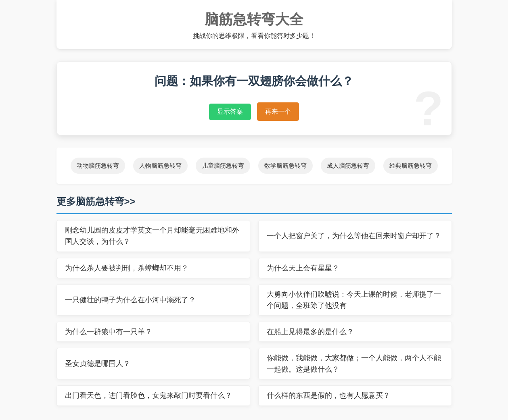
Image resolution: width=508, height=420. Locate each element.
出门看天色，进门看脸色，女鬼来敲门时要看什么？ (148, 395)
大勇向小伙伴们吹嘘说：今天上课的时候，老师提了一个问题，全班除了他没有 (354, 300)
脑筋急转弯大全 (254, 19)
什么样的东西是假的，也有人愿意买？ (328, 395)
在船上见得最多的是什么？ (310, 332)
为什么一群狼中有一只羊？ (109, 332)
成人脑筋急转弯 (348, 165)
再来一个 (278, 111)
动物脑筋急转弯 (98, 165)
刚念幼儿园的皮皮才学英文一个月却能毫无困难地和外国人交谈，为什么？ (152, 236)
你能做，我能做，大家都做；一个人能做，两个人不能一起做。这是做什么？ (354, 364)
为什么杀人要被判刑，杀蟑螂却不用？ (127, 268)
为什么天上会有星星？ (303, 268)
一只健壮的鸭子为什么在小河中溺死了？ (130, 300)
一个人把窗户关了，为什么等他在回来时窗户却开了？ (354, 236)
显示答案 (230, 111)
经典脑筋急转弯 (411, 165)
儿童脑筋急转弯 (223, 165)
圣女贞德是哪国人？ (98, 364)
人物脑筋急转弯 (160, 165)
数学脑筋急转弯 (285, 165)
